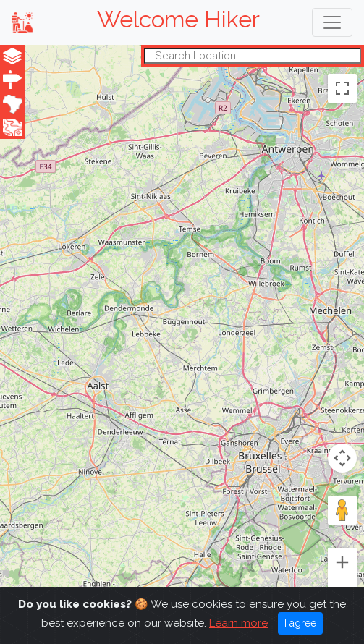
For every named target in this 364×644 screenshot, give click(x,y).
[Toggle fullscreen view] (342, 88)
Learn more (238, 623)
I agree (300, 623)
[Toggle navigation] (332, 22)
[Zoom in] (342, 562)
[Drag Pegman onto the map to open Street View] (342, 510)
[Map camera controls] (342, 458)
